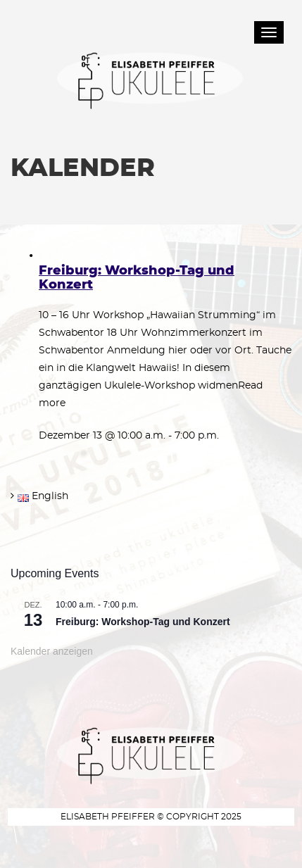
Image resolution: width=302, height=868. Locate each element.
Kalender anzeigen (52, 651)
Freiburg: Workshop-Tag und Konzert (143, 622)
